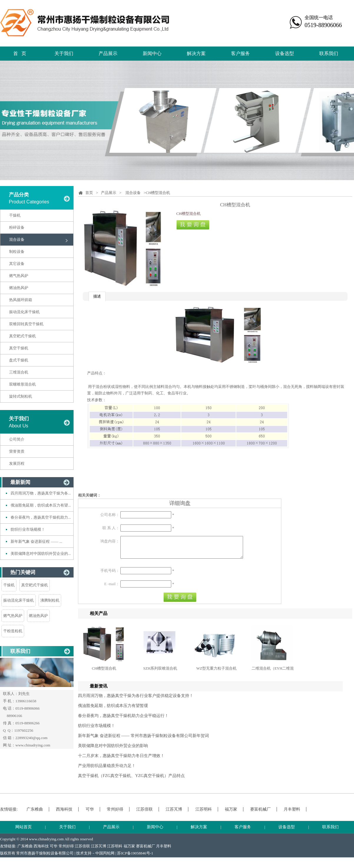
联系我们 (329, 53)
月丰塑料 (292, 814)
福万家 (231, 814)
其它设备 (17, 264)
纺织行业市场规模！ (28, 529)
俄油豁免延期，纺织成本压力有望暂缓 (113, 710)
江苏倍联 (144, 814)
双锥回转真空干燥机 (26, 324)
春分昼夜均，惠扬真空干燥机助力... (41, 517)
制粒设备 (17, 252)
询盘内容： (110, 541)
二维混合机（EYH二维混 (273, 673)
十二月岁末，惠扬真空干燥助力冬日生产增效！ (121, 760)
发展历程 (17, 463)
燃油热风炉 (19, 288)
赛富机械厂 (260, 814)
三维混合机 (19, 372)
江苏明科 (204, 814)
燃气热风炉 (19, 276)
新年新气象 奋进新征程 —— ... (36, 541)
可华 (90, 814)
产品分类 (19, 195)
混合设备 (17, 239)
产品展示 (108, 53)
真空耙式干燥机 (23, 336)
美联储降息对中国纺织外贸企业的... (41, 554)
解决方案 (196, 53)
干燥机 (15, 215)
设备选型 (285, 53)
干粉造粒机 (13, 631)
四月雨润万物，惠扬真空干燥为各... (41, 493)
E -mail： (112, 588)
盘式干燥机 (19, 360)
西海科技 (64, 814)
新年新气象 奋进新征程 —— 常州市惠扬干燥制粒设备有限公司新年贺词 (143, 740)
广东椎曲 (35, 814)
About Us (19, 426)
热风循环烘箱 (21, 300)
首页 (89, 193)
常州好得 (115, 814)
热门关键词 (23, 572)
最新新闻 (20, 482)
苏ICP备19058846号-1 (135, 858)
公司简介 (17, 439)
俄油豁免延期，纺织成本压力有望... (41, 505)
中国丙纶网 (105, 858)
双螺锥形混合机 (23, 384)
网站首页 (24, 831)
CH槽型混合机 (104, 673)
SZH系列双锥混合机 (160, 673)
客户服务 (240, 53)
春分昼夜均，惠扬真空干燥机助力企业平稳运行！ (123, 720)
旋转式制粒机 (21, 396)
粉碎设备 (17, 227)
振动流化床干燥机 (24, 312)
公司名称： (110, 515)
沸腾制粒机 (50, 600)
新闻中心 (152, 53)
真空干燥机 (19, 348)
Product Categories (29, 202)
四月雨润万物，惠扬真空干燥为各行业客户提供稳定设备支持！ (136, 700)
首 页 (20, 53)
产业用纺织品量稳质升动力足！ (107, 770)
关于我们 (64, 53)
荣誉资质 (17, 451)
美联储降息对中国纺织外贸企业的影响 (113, 750)
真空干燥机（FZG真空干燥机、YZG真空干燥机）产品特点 (131, 780)
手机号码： (110, 575)
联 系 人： (111, 528)
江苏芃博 (174, 814)
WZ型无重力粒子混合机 (216, 673)
